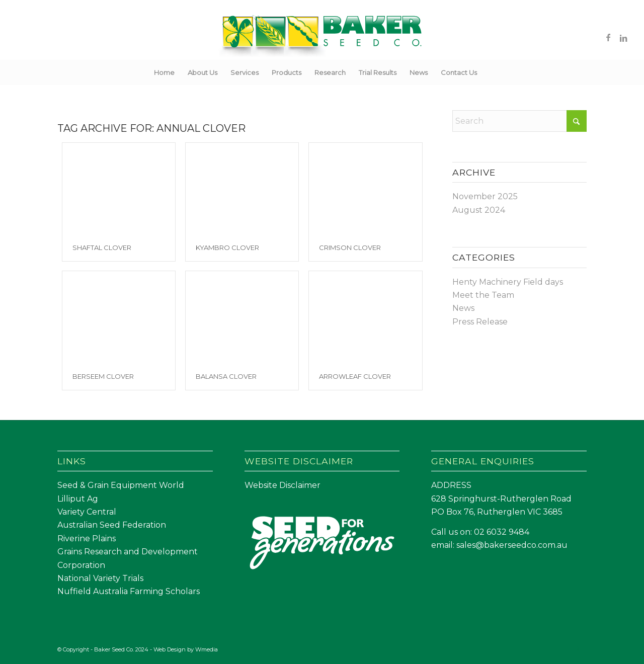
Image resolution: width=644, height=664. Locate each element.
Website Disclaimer (283, 485)
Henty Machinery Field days (508, 282)
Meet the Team (483, 295)
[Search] (490, 72)
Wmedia (207, 649)
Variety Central (87, 512)
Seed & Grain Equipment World (121, 485)
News (463, 308)
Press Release (480, 322)
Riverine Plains (87, 538)
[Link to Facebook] (608, 37)
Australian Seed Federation (112, 525)
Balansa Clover (226, 376)
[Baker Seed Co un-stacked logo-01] (322, 37)
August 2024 (479, 210)
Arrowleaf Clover (355, 376)
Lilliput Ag (78, 499)
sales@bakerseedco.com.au (512, 545)
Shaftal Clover (102, 247)
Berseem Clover (103, 376)
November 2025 (485, 196)
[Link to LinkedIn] (623, 37)
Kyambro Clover (227, 247)
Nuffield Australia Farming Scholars (129, 591)
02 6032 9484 (502, 532)
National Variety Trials (100, 578)
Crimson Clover (350, 247)
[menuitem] (164, 72)
